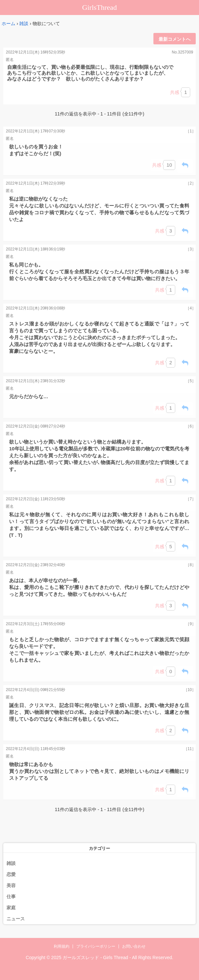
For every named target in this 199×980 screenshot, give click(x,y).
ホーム (8, 23)
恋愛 (11, 874)
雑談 (24, 23)
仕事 (11, 897)
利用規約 (62, 946)
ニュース (16, 919)
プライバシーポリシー (96, 946)
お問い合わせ (134, 946)
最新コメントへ (175, 39)
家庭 (11, 908)
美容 (11, 885)
